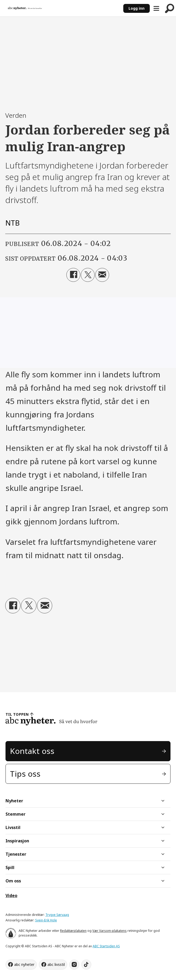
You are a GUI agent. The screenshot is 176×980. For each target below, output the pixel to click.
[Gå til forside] (25, 8)
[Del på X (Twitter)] (88, 275)
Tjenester (16, 854)
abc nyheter (24, 964)
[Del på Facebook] (73, 275)
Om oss (13, 881)
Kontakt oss (32, 751)
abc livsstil (56, 964)
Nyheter (14, 801)
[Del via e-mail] (102, 275)
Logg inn (137, 8)
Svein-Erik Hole (46, 920)
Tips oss (25, 774)
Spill (10, 867)
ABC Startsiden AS (106, 946)
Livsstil (13, 827)
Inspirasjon (17, 841)
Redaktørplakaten (73, 931)
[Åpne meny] (156, 8)
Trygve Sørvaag (57, 915)
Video (11, 895)
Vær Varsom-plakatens (110, 931)
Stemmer (15, 814)
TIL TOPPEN (17, 714)
